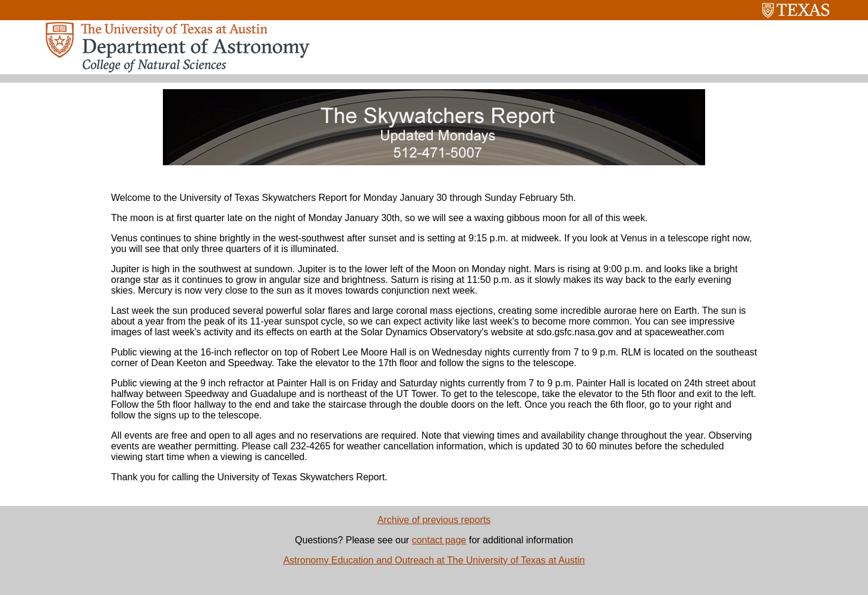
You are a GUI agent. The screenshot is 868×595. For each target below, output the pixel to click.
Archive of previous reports (434, 520)
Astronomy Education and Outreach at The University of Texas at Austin (434, 560)
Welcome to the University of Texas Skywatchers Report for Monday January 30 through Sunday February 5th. (344, 198)
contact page (439, 540)
